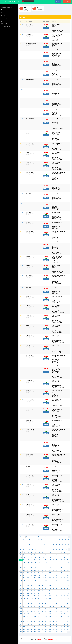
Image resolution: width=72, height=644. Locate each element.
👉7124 (22, 256)
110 (54, 552)
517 (57, 627)
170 (68, 562)
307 (57, 588)
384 (32, 604)
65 (63, 544)
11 (52, 537)
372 (39, 601)
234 (46, 575)
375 (50, 601)
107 (43, 552)
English (25, 1)
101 (21, 552)
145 (28, 560)
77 (48, 547)
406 (61, 606)
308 (61, 588)
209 (57, 570)
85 (20, 550)
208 (54, 570)
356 (32, 598)
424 (24, 611)
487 (50, 622)
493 (21, 624)
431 (50, 611)
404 (54, 606)
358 (39, 598)
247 (43, 578)
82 (63, 547)
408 (68, 606)
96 (54, 550)
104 (32, 552)
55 (32, 544)
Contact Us (4, 24)
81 (60, 547)
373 (43, 601)
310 (68, 588)
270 (24, 583)
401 (43, 606)
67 (69, 544)
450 (68, 614)
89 (32, 550)
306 (54, 588)
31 (63, 539)
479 (21, 622)
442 (39, 614)
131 (28, 557)
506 (68, 624)
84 (69, 547)
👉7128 (22, 297)
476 (61, 619)
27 (51, 539)
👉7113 (22, 144)
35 (23, 542)
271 (28, 583)
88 (29, 550)
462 (61, 616)
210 (61, 570)
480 (24, 622)
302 (39, 588)
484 (39, 622)
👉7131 (22, 325)
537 (28, 632)
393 (65, 604)
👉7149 (22, 515)
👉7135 (22, 368)
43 (48, 542)
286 (32, 586)
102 (24, 552)
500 (46, 624)
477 (65, 619)
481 (28, 622)
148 (39, 560)
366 (68, 598)
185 (21, 568)
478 (68, 619)
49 (66, 542)
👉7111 (22, 119)
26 (48, 539)
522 (24, 629)
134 (39, 557)
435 (65, 611)
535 (21, 632)
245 (35, 578)
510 (32, 627)
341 (28, 596)
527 (43, 629)
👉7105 (22, 61)
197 (65, 568)
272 (32, 583)
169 (65, 562)
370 (32, 601)
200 (24, 570)
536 (24, 632)
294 (61, 586)
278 (54, 583)
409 (21, 609)
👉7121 (22, 223)
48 (63, 542)
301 (35, 588)
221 (50, 573)
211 (65, 570)
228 (24, 575)
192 (46, 568)
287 (35, 586)
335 (57, 593)
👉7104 (22, 52)
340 (24, 596)
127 (65, 555)
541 (43, 632)
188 (32, 568)
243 (28, 578)
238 (61, 575)
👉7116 (22, 173)
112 (61, 552)
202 (32, 570)
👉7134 (22, 356)
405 (57, 606)
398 (32, 606)
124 (54, 555)
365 (65, 598)
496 (32, 624)
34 (20, 542)
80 (57, 547)
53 (26, 544)
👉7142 (22, 442)
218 (39, 573)
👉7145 (22, 476)
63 (57, 544)
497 (35, 624)
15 (64, 537)
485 (43, 622)
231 (35, 575)
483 (35, 622)
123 (50, 555)
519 (65, 627)
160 (32, 562)
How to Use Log (5, 21)
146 (32, 560)
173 (28, 565)
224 (61, 573)
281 (65, 583)
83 (66, 547)
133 (35, 557)
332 (46, 593)
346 (46, 596)
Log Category (9, 18)
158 (24, 562)
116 (24, 555)
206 (46, 570)
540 (39, 632)
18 (23, 539)
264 (54, 580)
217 (35, 573)
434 (61, 611)
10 (49, 537)
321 (57, 591)
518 (61, 627)
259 (35, 580)
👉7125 (22, 265)
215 (28, 573)
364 (61, 598)
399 (35, 606)
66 (66, 544)
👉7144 (22, 467)
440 (32, 614)
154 (61, 560)
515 (50, 627)
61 (51, 544)
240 (68, 575)
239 (65, 575)
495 (28, 624)
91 (38, 550)
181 (57, 565)
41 (41, 542)
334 (54, 593)
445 (50, 614)
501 (50, 624)
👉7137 (22, 391)
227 (21, 575)
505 (65, 624)
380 (68, 601)
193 (50, 568)
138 (54, 557)
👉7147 (22, 495)
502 (54, 624)
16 (67, 537)
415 (43, 609)
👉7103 (22, 43)
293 (57, 586)
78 (51, 547)
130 (24, 557)
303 (43, 588)
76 (45, 547)
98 (60, 550)
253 (65, 578)
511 (35, 627)
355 (28, 598)
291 (50, 586)
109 (50, 552)
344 (39, 596)
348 (54, 596)
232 (39, 575)
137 (50, 557)
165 (50, 562)
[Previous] (22, 537)
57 (38, 544)
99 (63, 550)
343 (35, 596)
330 (39, 593)
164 (46, 562)
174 (32, 565)
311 (21, 591)
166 (54, 562)
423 (21, 611)
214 (24, 573)
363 (57, 598)
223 (57, 573)
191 (43, 568)
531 (57, 629)
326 (24, 593)
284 (24, 586)
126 (61, 555)
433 (57, 611)
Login (3, 13)
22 (35, 539)
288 (39, 586)
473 (50, 619)
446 (54, 614)
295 (65, 586)
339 (21, 596)
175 (35, 565)
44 (51, 542)
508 (24, 627)
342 (32, 596)
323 (65, 591)
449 (65, 614)
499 (43, 624)
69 (23, 547)
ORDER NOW (46, 28)
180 (54, 565)
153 (57, 560)
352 (68, 596)
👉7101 (22, 24)
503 (57, 624)
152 (54, 560)
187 (28, 568)
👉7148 (22, 505)
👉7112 (22, 131)
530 (54, 629)
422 (68, 609)
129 (21, 557)
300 (32, 588)
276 (46, 583)
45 (54, 542)
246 (39, 578)
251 (57, 578)
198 (68, 568)
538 (32, 632)
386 (39, 604)
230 (32, 575)
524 (32, 629)
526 (39, 629)
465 (21, 619)
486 (46, 622)
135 (43, 557)
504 (61, 624)
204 (39, 570)
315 (35, 591)
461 (57, 616)
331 (43, 593)
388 (46, 604)
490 (61, 622)
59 (45, 544)
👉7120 (22, 213)
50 (69, 542)
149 (43, 560)
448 (61, 614)
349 (57, 596)
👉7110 (22, 110)
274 (39, 583)
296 (68, 586)
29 (57, 539)
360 (46, 598)
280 (61, 583)
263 (50, 580)
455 (35, 616)
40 (38, 542)
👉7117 (22, 185)
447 (57, 614)
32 (66, 539)
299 (28, 588)
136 (46, 557)
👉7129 (22, 305)
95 (51, 550)
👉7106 (22, 71)
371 (35, 601)
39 (35, 542)
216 (32, 573)
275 (43, 583)
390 (54, 604)
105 (35, 552)
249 (50, 578)
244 (32, 578)
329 (35, 593)
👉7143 (22, 454)
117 (28, 555)
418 (54, 609)
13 (58, 537)
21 (32, 539)
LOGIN (58, 2)
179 (50, 565)
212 (68, 570)
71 (29, 547)
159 (28, 562)
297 (21, 588)
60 (48, 544)
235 (50, 575)
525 (35, 629)
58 (41, 544)
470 (39, 619)
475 (57, 619)
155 (65, 560)
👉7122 (22, 232)
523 (28, 629)
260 (39, 580)
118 (32, 555)
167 (57, 562)
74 (38, 547)
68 (20, 547)
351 (65, 596)
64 (60, 544)
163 (43, 562)
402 (46, 606)
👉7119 (22, 204)
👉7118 (22, 194)
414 (39, 609)
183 (65, 565)
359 (43, 598)
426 (32, 611)
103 (28, 552)
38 (32, 542)
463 (65, 616)
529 (50, 629)
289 (43, 586)
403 (50, 606)
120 (39, 555)
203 (35, 570)
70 (26, 547)
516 (54, 627)
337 (65, 593)
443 (43, 614)
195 (57, 568)
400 (39, 606)
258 (32, 580)
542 (46, 632)
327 (28, 593)
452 (24, 616)
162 (39, 562)
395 (21, 606)
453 (28, 616)
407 (65, 606)
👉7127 (22, 288)
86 (23, 550)
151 (50, 560)
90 (35, 550)
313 (28, 591)
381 (21, 604)
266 (61, 580)
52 (23, 544)
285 (28, 586)
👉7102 (22, 34)
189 (35, 568)
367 (21, 601)
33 (69, 539)
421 (65, 609)
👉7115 (22, 162)
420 (61, 609)
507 (21, 627)
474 (54, 619)
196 (61, 568)
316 (39, 591)
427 (35, 611)
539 (35, 632)
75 (41, 547)
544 (54, 632)
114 (68, 552)
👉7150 (22, 525)
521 (21, 629)
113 (65, 552)
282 (68, 583)
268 (68, 580)
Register (4, 16)
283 (21, 586)
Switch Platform (9, 27)
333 (50, 593)
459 (50, 616)
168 (61, 562)
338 (68, 593)
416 (46, 609)
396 (24, 606)
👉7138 (22, 399)
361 (50, 598)
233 (43, 575)
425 (28, 611)
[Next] (65, 632)
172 (24, 565)
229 (28, 575)
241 (21, 578)
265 (57, 580)
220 (46, 573)
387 (43, 604)
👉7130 (22, 315)
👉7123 (22, 244)
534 (68, 629)
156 (68, 560)
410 (24, 609)
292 (54, 586)
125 (57, 555)
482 (32, 622)
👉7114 (22, 152)
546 (61, 632)
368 (24, 601)
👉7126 (22, 275)
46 (57, 542)
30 (60, 539)
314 (32, 591)
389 (50, 604)
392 (61, 604)
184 (68, 565)
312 (24, 591)
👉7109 (22, 100)
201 (28, 570)
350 (61, 596)
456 (39, 616)
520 (68, 627)
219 (43, 573)
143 (21, 560)
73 (35, 547)
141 (65, 557)
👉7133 (22, 346)
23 (38, 539)
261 (43, 580)
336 (61, 593)
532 (61, 629)
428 (39, 611)
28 (54, 539)
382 (24, 604)
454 (32, 616)
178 (46, 565)
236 (54, 575)
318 (46, 591)
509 (28, 627)
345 (43, 596)
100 (66, 550)
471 (43, 619)
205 (43, 570)
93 (45, 550)
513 (43, 627)
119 (35, 555)
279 (57, 583)
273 (35, 583)
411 (28, 609)
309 (65, 588)
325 (21, 593)
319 (50, 591)
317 (43, 591)
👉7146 (22, 484)
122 (46, 555)
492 (68, 622)
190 (39, 568)
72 (32, 547)
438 (24, 614)
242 (24, 578)
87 (26, 550)
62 (54, 544)
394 (68, 604)
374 (46, 601)
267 (65, 580)
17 (20, 539)
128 (68, 555)
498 (39, 624)
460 (54, 616)
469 (35, 619)
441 (35, 614)
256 (24, 580)
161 (35, 562)
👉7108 (22, 90)
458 (46, 616)
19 (26, 539)
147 (35, 560)
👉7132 (22, 336)
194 (54, 568)
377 (57, 601)
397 (28, 606)
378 (61, 601)
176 (39, 565)
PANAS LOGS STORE (11, 2)
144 (24, 560)
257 (28, 580)
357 (35, 598)
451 (21, 616)
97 (57, 550)
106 (39, 552)
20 (29, 539)
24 (41, 539)
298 (24, 588)
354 (24, 598)
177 (43, 565)
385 (35, 604)
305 (50, 588)
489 (57, 622)
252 (61, 578)
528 (46, 629)
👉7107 (22, 80)
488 (54, 622)
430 (46, 611)
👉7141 (22, 430)
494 (24, 624)
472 (46, 619)
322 (61, 591)
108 (46, 552)
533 (65, 629)
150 (46, 560)
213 (21, 573)
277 (50, 583)
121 (43, 555)
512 (39, 627)
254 (68, 578)
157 (21, 562)
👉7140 (22, 421)
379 (65, 601)
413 (35, 609)
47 (60, 542)
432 (54, 611)
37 (29, 542)
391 (57, 604)
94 (48, 550)
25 (45, 539)
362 (54, 598)
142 (68, 557)
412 (32, 609)
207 (50, 570)
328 (32, 593)
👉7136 (22, 381)
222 (54, 573)
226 (68, 573)
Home (3, 10)
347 (50, 596)
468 (32, 619)
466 (24, 619)
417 (50, 609)
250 (54, 578)
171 (21, 565)
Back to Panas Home (6, 7)
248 (46, 578)
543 (50, 632)
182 (61, 565)
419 (57, 609)
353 (21, 598)
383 (28, 604)
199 (21, 570)
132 (32, 557)
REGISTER (67, 2)
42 (45, 542)
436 (68, 611)
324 (68, 591)
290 (46, 586)
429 (43, 611)
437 (21, 614)
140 (61, 557)
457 (43, 616)
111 (57, 552)
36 (26, 542)
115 (21, 555)
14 (61, 537)
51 (20, 544)
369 (28, 601)
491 (65, 622)
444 (46, 614)
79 (54, 547)
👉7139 (22, 408)
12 (55, 537)
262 (46, 580)
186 (24, 568)
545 (57, 632)
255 (21, 580)
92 (41, 550)
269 (21, 583)
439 (28, 614)
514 (46, 627)
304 (46, 588)
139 (57, 557)
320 (54, 591)
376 (54, 601)
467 (28, 619)
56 (35, 544)
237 (57, 575)
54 (29, 544)
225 (65, 573)
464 (68, 616)
